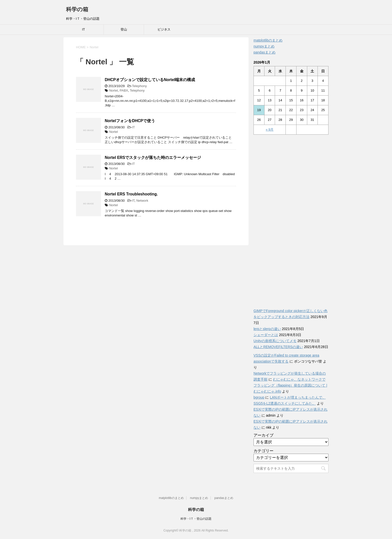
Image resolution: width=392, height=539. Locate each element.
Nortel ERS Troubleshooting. (131, 194)
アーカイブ (263, 435)
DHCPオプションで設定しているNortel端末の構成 (150, 80)
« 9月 (270, 129)
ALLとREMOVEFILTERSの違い (278, 347)
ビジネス (164, 29)
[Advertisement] (291, 219)
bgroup (259, 397)
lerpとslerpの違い (267, 329)
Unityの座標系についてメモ (275, 341)
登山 (124, 29)
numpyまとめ (264, 46)
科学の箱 (77, 9)
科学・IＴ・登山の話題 (196, 519)
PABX (124, 90)
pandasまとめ (264, 52)
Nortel (114, 90)
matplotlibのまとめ (268, 40)
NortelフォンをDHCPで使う (130, 121)
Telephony (139, 86)
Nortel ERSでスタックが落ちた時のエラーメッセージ (153, 158)
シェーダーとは (266, 335)
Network (142, 201)
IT (83, 29)
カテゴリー (263, 451)
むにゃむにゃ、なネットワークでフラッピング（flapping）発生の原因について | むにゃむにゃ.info (290, 385)
